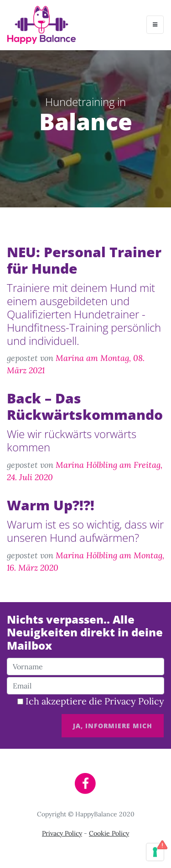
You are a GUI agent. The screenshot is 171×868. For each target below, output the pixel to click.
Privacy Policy (134, 701)
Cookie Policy (109, 833)
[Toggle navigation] (155, 25)
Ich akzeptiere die (91, 701)
